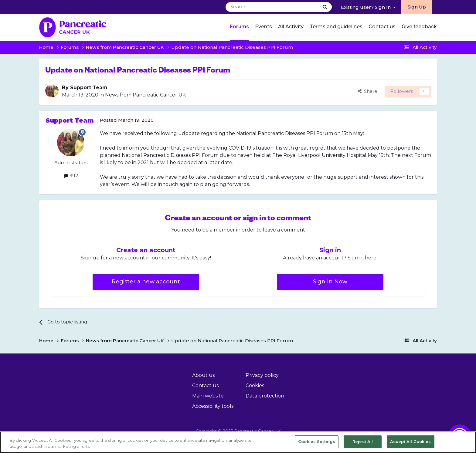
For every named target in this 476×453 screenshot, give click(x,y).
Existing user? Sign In (368, 7)
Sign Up (417, 7)
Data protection (265, 396)
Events (263, 27)
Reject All (363, 441)
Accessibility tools (213, 406)
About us (203, 375)
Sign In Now (330, 282)
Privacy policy (262, 375)
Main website (208, 396)
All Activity (291, 27)
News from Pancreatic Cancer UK (145, 95)
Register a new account (146, 282)
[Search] (257, 7)
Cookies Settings (317, 441)
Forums (239, 27)
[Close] (466, 442)
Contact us (382, 27)
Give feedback (419, 27)
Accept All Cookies (410, 441)
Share (367, 91)
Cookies (255, 385)
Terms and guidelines (336, 27)
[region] (238, 442)
